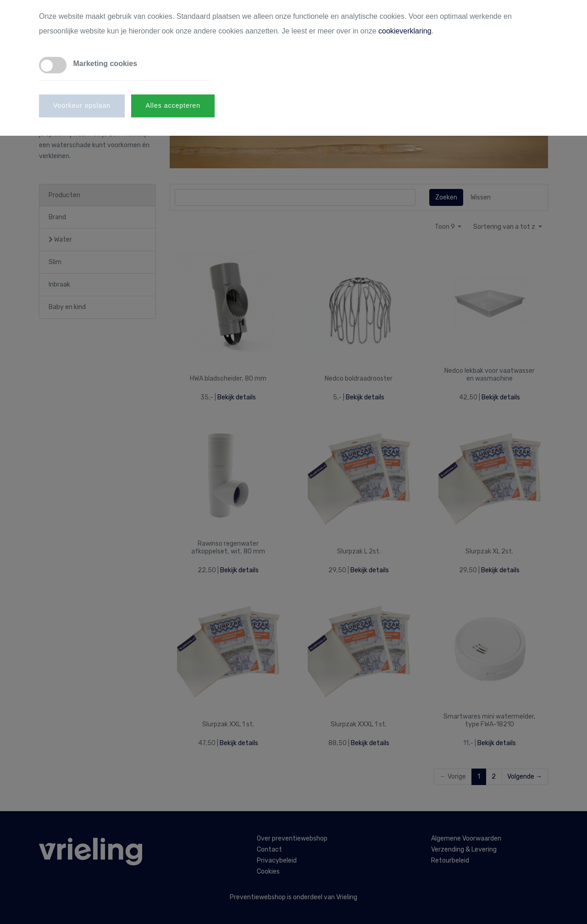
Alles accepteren (173, 105)
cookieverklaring (405, 31)
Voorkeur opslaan (82, 105)
